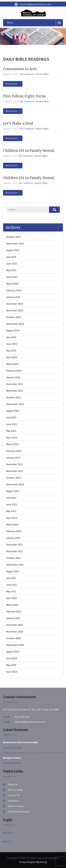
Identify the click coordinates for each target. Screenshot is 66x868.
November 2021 (15, 551)
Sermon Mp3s (42, 74)
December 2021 (14, 545)
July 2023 (11, 418)
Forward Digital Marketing (33, 862)
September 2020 (15, 645)
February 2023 (14, 451)
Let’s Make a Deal (18, 123)
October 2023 (13, 397)
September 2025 (15, 244)
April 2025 (12, 277)
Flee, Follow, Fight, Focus (24, 96)
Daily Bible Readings (19, 812)
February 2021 (14, 612)
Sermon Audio (15, 790)
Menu (10, 23)
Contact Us (14, 795)
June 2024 (12, 344)
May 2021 (11, 591)
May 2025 (11, 270)
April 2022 (12, 518)
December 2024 (15, 304)
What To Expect (16, 806)
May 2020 (11, 665)
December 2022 (15, 464)
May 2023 (11, 431)
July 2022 (11, 498)
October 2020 (13, 638)
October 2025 (13, 237)
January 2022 (13, 538)
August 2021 (13, 571)
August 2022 (13, 491)
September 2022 (15, 484)
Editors (7, 841)
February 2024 (14, 371)
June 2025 (12, 264)
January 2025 (13, 297)
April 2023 (12, 438)
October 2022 (14, 478)
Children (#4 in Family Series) (29, 151)
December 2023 (15, 384)
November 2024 (15, 310)
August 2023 (13, 411)
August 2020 (13, 652)
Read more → (13, 84)
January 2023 (13, 458)
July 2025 (11, 257)
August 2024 (13, 331)
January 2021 (13, 618)
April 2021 (12, 598)
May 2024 (11, 351)
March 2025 (12, 284)
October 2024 (13, 317)
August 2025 (13, 250)
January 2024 (13, 377)
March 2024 (12, 364)
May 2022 (11, 511)
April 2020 (12, 672)
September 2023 (15, 404)
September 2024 (15, 324)
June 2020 (12, 658)
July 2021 (11, 578)
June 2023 (12, 424)
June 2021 (12, 585)
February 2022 (14, 531)
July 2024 (11, 337)
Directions (13, 801)
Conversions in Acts (20, 69)
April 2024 (12, 357)
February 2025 (14, 290)
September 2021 (15, 565)
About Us (13, 784)
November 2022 (15, 471)
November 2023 (15, 391)
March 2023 (12, 444)
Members (8, 833)
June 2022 (12, 504)
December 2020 (15, 625)
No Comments (27, 74)
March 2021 (12, 605)
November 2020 (15, 632)
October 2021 (13, 558)
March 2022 (12, 525)
